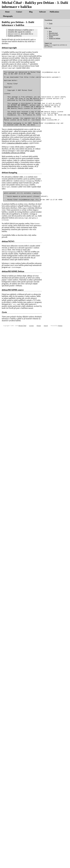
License (31, 338)
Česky (51, 23)
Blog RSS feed (53, 33)
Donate (47, 45)
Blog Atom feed (54, 35)
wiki (37, 175)
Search (46, 338)
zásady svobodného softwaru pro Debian (18, 163)
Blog (31, 12)
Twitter (51, 37)
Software (42, 12)
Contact (19, 12)
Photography (8, 16)
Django (60, 338)
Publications (54, 12)
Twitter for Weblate (55, 38)
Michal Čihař (22, 338)
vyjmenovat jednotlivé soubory (17, 154)
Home (7, 12)
